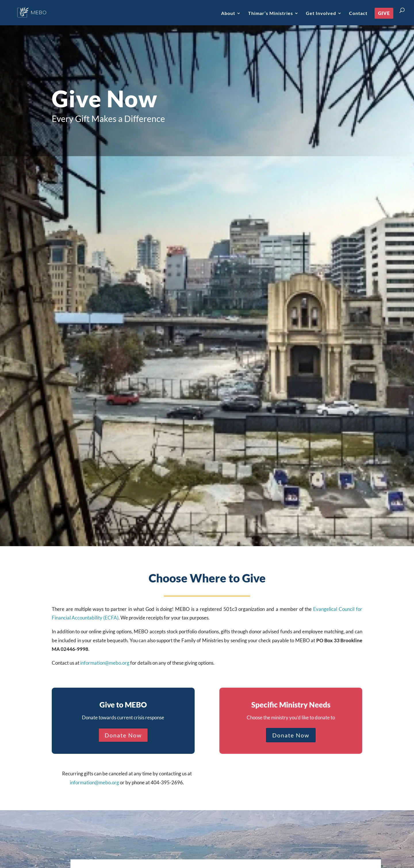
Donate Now (123, 735)
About (228, 14)
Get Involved (321, 14)
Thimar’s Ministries (271, 14)
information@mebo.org (105, 663)
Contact (358, 14)
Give (384, 13)
